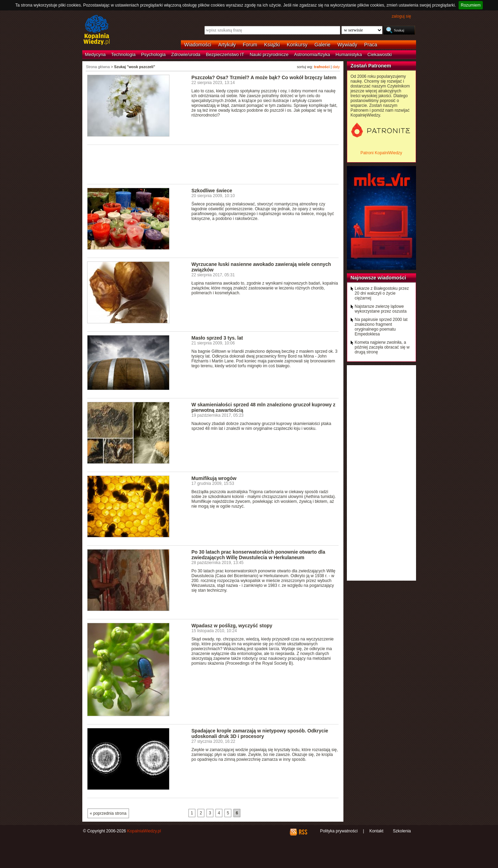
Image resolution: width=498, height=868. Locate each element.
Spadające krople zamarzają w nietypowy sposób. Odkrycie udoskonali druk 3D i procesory (260, 733)
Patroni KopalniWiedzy (381, 153)
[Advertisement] (213, 164)
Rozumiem (471, 5)
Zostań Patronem (371, 66)
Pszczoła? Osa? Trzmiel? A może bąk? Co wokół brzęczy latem (264, 77)
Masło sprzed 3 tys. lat (217, 338)
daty (336, 67)
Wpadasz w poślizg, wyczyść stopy (232, 626)
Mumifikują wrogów (214, 478)
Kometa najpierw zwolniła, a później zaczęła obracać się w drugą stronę (382, 347)
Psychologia (153, 54)
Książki (272, 45)
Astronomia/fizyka (312, 54)
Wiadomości (198, 45)
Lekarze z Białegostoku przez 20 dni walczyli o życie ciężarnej (382, 293)
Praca (371, 45)
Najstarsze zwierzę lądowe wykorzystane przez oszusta (381, 309)
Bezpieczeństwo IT (225, 54)
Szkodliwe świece (212, 191)
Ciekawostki (380, 54)
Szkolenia (402, 831)
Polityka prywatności (339, 831)
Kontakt (376, 831)
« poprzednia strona (108, 813)
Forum (250, 45)
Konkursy (297, 45)
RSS (303, 832)
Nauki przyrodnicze (269, 54)
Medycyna (95, 54)
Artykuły (227, 45)
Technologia (123, 54)
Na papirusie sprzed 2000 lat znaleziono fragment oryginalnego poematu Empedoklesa (381, 327)
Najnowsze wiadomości (379, 278)
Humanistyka (349, 54)
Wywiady (347, 45)
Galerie (322, 45)
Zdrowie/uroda (186, 54)
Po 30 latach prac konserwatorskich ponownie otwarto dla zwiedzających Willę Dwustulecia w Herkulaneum (259, 555)
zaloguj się (401, 16)
